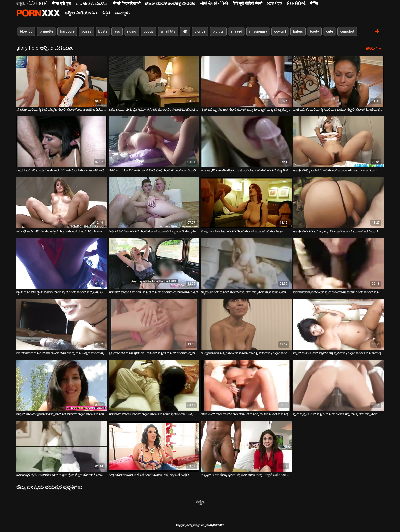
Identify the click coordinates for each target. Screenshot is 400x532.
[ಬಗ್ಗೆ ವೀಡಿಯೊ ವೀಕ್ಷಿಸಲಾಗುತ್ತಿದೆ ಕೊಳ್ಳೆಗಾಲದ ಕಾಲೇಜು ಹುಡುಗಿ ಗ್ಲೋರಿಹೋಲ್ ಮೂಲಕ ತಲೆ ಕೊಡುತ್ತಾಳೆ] (246, 203)
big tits (218, 31)
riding (132, 31)
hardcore (67, 31)
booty (314, 31)
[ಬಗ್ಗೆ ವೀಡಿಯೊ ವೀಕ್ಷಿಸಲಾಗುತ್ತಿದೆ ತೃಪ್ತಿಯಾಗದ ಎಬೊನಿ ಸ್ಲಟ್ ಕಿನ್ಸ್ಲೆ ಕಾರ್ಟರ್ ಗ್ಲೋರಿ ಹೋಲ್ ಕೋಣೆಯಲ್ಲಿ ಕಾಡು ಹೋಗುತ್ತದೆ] (154, 325)
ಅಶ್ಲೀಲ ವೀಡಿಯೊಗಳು (81, 13)
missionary (258, 31)
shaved (237, 31)
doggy (148, 31)
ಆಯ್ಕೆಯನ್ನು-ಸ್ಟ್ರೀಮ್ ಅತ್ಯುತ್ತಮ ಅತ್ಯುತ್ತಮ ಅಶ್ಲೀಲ (38, 13)
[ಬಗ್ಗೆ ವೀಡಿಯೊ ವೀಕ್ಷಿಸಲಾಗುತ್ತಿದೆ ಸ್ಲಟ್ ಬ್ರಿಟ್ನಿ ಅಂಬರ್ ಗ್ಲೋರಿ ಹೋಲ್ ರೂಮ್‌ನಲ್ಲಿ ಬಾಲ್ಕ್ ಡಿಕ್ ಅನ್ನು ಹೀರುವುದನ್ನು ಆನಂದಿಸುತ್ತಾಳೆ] (339, 385)
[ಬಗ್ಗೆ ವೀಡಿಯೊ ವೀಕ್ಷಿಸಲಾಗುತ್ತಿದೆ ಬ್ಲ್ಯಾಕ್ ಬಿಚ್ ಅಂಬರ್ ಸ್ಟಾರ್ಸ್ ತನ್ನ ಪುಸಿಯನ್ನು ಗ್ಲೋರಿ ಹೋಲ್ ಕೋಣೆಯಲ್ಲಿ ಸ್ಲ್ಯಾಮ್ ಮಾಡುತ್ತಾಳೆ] (339, 325)
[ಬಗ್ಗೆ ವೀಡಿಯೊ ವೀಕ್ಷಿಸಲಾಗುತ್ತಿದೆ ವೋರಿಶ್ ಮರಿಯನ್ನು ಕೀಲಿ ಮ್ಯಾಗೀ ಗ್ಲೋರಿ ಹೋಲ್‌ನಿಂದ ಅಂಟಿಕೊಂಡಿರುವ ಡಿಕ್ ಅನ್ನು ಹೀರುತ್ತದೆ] (62, 81)
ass (117, 31)
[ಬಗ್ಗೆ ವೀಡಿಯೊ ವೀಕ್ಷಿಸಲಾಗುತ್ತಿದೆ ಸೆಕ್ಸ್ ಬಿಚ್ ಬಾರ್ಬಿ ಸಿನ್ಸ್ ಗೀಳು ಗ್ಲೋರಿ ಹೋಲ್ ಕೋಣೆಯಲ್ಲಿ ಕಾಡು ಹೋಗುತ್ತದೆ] (154, 264)
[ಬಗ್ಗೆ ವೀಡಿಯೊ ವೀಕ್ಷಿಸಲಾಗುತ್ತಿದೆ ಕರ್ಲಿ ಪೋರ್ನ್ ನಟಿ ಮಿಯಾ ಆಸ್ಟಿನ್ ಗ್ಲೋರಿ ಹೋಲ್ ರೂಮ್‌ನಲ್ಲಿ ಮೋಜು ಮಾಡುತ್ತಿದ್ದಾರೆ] (62, 203)
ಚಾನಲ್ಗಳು (122, 13)
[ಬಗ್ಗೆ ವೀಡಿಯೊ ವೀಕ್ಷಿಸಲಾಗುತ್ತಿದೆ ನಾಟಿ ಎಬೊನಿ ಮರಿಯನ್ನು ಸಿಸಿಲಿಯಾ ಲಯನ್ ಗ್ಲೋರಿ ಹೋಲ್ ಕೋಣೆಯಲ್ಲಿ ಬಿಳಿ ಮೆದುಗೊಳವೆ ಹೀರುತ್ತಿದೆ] (339, 81)
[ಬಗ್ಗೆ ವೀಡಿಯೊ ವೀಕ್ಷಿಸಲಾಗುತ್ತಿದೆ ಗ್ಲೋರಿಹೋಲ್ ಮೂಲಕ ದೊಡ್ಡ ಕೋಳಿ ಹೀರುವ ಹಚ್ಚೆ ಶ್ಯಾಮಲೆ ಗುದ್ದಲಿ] (154, 446)
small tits (168, 31)
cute (329, 31)
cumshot (347, 31)
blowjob (26, 31)
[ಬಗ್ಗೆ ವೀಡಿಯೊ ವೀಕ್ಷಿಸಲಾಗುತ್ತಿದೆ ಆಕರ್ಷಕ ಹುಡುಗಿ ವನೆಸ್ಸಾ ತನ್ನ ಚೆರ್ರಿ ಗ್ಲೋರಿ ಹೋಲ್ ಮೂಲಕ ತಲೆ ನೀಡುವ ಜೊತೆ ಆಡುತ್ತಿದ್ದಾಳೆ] (339, 203)
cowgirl (280, 31)
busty (103, 31)
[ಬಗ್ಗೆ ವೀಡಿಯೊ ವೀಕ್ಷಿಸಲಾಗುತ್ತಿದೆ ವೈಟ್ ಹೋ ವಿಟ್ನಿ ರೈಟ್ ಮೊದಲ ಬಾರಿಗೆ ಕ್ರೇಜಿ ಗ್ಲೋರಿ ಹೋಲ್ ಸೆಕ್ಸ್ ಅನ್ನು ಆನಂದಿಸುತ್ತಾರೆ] (62, 264)
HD (185, 31)
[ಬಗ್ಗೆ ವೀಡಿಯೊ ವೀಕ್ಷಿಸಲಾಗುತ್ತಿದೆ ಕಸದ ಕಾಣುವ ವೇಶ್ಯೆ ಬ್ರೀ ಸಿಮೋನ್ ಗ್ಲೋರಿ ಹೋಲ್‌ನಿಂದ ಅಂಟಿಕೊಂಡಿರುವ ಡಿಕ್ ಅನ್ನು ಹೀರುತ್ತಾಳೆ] (154, 81)
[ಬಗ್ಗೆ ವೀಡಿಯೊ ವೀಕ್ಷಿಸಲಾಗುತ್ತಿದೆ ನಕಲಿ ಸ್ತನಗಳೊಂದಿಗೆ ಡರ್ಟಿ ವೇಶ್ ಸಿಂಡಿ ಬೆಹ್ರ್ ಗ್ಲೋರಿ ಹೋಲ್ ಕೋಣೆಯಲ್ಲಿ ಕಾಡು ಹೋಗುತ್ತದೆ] (154, 142)
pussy (86, 31)
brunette (46, 31)
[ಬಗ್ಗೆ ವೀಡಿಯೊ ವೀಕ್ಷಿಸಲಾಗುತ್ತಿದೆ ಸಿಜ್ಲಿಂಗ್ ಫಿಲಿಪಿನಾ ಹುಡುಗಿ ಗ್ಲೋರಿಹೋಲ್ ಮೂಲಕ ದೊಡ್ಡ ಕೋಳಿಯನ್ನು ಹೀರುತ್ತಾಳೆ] (154, 203)
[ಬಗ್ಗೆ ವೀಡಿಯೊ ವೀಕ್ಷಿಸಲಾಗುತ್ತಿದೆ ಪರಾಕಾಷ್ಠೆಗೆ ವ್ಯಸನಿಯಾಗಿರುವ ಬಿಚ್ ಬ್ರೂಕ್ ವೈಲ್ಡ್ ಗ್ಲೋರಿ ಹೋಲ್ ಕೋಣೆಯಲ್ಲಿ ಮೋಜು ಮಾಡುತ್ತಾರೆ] (62, 446)
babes (298, 31)
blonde (200, 31)
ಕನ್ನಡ (106, 13)
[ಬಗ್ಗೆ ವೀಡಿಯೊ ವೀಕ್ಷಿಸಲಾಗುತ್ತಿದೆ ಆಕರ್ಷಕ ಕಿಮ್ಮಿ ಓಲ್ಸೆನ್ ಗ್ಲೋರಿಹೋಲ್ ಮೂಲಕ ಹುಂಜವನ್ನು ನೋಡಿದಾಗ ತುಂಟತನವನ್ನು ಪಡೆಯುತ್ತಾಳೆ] (339, 142)
